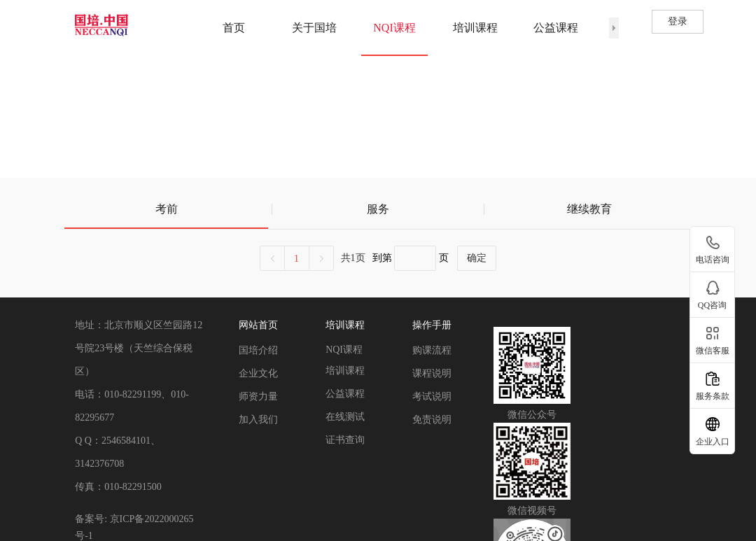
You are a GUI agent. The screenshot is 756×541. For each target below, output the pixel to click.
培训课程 (475, 28)
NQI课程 (394, 28)
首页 (234, 28)
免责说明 (432, 420)
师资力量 (258, 396)
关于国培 (314, 28)
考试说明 (432, 396)
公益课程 (556, 28)
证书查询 (345, 440)
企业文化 (258, 373)
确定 (477, 258)
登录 (678, 21)
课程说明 (432, 373)
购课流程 (432, 350)
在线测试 (345, 417)
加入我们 (258, 420)
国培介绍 (258, 350)
